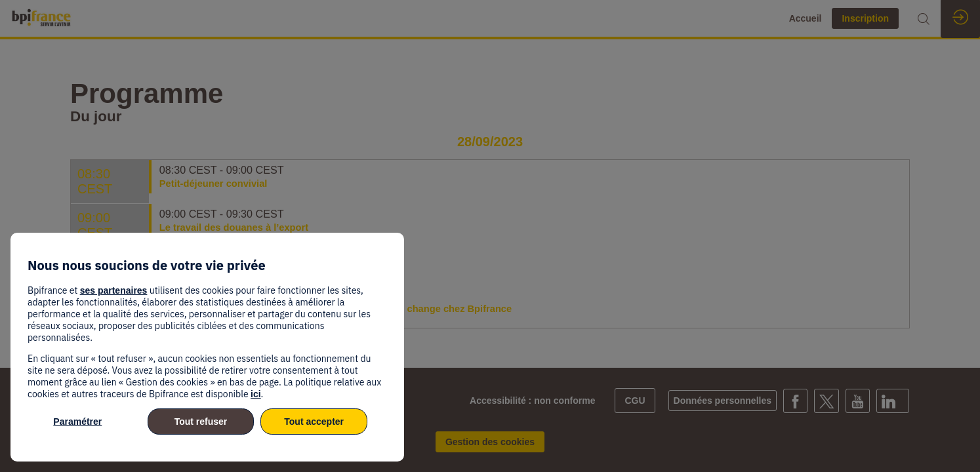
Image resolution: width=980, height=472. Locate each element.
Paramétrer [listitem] (77, 422)
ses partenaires (114, 290)
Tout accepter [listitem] (314, 422)
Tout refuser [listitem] (201, 422)
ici (256, 394)
